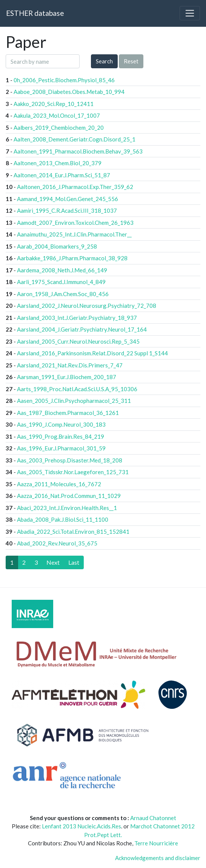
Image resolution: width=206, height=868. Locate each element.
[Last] (74, 562)
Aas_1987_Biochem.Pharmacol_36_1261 (68, 413)
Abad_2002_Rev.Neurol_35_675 (57, 543)
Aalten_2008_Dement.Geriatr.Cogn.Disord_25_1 (75, 139)
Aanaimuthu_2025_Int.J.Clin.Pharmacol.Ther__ (74, 234)
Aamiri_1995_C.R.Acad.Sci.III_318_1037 (67, 210)
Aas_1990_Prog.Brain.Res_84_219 (61, 436)
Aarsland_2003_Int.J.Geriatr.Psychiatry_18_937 (77, 318)
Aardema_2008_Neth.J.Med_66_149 (62, 270)
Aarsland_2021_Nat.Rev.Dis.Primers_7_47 (70, 365)
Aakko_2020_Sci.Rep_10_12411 (54, 104)
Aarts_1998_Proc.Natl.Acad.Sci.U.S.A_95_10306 (77, 389)
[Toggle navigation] (190, 13)
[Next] (53, 562)
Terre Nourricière (156, 843)
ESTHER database (35, 13)
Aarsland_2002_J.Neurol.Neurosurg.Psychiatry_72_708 (87, 306)
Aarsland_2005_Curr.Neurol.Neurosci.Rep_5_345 (78, 341)
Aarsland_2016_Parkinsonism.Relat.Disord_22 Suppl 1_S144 (92, 353)
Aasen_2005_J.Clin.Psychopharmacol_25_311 (74, 401)
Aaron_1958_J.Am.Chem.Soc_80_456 (63, 294)
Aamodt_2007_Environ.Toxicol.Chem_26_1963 (75, 223)
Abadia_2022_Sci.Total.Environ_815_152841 (73, 532)
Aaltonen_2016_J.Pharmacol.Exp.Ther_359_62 (75, 187)
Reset (131, 61)
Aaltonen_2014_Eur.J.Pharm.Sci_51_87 (62, 175)
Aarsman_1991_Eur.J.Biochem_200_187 (67, 377)
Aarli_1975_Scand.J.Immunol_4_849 (61, 282)
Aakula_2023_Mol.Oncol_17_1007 (57, 115)
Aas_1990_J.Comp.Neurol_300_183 (61, 424)
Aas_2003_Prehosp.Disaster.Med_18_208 (70, 460)
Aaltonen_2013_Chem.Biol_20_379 (58, 163)
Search (104, 61)
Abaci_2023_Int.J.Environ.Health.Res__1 (67, 508)
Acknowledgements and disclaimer (158, 858)
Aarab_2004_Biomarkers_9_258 (57, 246)
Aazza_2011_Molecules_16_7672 (59, 484)
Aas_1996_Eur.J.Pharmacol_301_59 (61, 448)
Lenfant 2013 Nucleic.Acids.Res (81, 826)
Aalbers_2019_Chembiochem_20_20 (59, 128)
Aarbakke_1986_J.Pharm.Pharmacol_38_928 (72, 258)
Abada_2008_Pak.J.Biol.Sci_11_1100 (63, 519)
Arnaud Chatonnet (153, 818)
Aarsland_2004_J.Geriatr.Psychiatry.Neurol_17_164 (82, 329)
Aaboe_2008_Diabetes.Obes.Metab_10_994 (69, 92)
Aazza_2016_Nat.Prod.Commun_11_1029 (69, 496)
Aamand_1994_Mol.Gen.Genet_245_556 (68, 199)
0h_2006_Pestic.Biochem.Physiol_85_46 (64, 80)
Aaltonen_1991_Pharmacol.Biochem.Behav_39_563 (78, 151)
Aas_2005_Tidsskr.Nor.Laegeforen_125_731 (73, 472)
